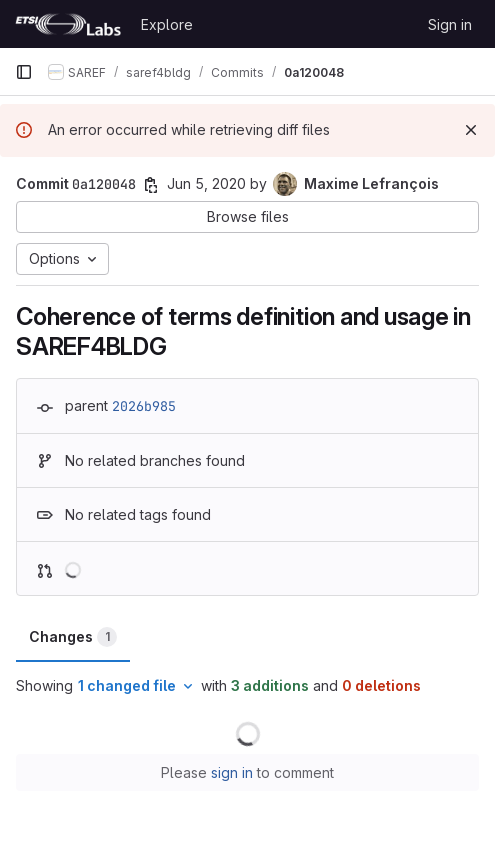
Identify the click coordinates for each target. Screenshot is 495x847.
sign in (232, 772)
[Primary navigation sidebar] (24, 72)
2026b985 (144, 406)
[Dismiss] (471, 130)
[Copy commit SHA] (151, 185)
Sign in (450, 24)
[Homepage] (68, 24)
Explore (167, 24)
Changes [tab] (73, 637)
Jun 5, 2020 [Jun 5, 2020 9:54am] (206, 183)
